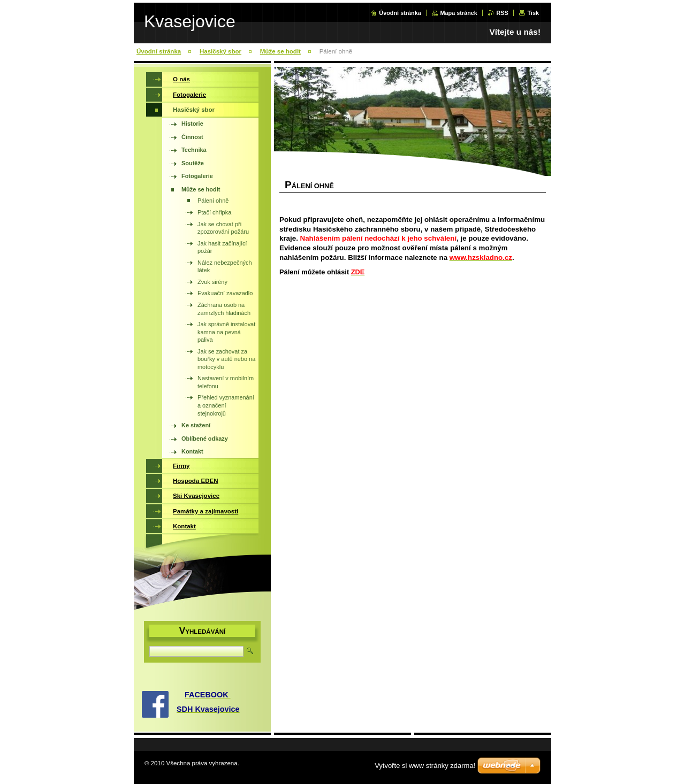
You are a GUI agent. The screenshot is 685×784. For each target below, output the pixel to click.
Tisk (533, 13)
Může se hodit (280, 51)
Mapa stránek (459, 13)
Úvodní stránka (400, 13)
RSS (502, 13)
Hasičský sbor (220, 51)
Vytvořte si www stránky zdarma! (425, 766)
